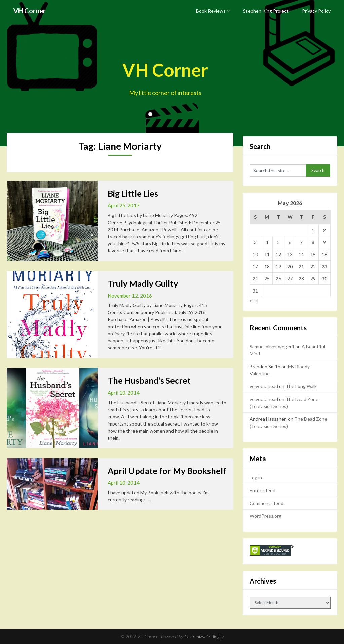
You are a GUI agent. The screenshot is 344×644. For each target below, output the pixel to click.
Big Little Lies (133, 193)
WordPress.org (265, 516)
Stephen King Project (266, 11)
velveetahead (264, 386)
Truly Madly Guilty (143, 283)
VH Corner (30, 11)
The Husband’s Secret (149, 380)
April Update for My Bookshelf (167, 471)
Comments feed (266, 503)
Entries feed (262, 490)
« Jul (254, 300)
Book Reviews (211, 11)
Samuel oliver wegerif (272, 347)
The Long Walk (301, 386)
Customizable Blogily (204, 636)
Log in (256, 478)
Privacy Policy (316, 11)
